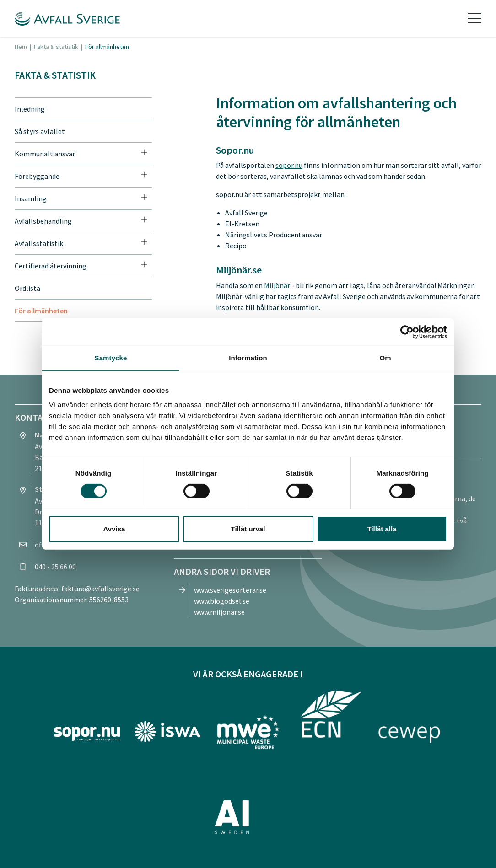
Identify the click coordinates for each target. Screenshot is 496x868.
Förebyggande (37, 176)
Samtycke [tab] (111, 358)
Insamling (31, 198)
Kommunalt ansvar (45, 154)
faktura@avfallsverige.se (100, 589)
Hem (21, 47)
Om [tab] (385, 358)
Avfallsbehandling (43, 221)
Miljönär (277, 285)
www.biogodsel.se (222, 601)
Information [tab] (248, 358)
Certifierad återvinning (51, 266)
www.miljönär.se (219, 612)
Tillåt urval (248, 529)
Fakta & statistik (56, 47)
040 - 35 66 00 (55, 567)
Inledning (30, 109)
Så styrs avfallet (40, 131)
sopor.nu (289, 165)
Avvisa (114, 529)
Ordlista (27, 288)
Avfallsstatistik (39, 243)
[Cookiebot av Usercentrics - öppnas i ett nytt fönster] (407, 332)
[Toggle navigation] (474, 18)
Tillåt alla (382, 529)
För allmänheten (41, 311)
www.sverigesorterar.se (230, 590)
